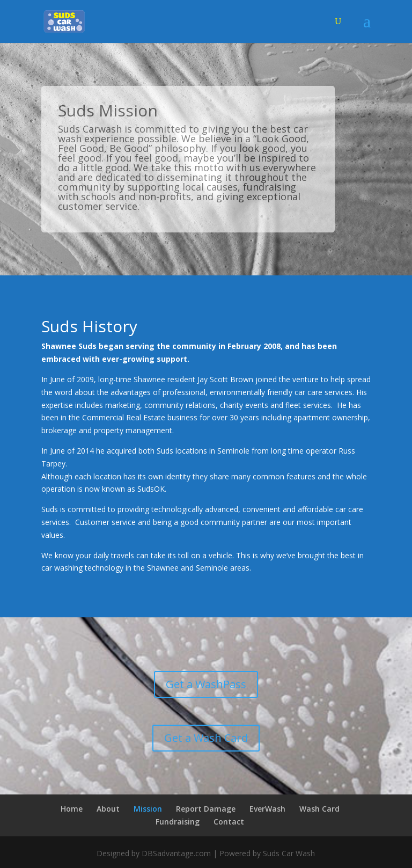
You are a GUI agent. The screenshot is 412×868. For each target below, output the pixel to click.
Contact (229, 822)
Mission (148, 809)
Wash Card (319, 809)
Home (72, 809)
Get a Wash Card (206, 738)
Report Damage (206, 809)
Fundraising (178, 822)
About (108, 809)
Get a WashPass (206, 684)
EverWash (267, 809)
